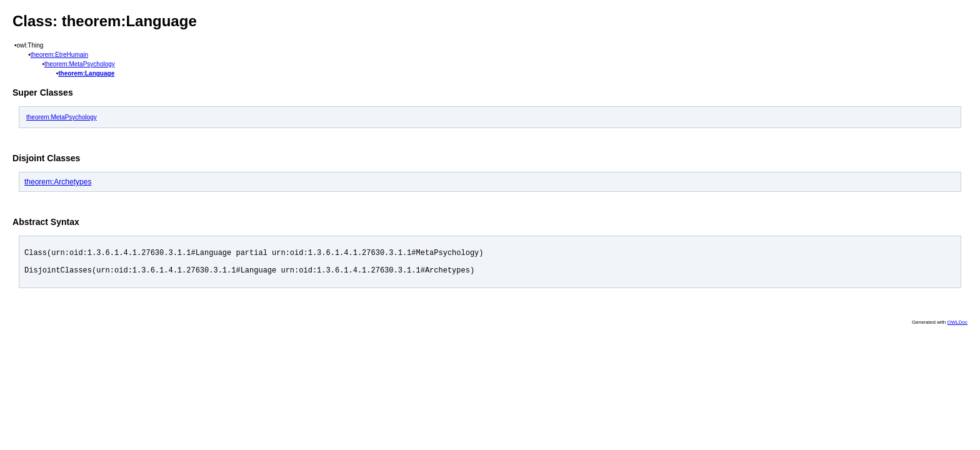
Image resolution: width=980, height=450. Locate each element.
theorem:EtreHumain (59, 55)
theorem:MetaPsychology (80, 64)
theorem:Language (86, 73)
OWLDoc (957, 328)
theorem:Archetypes (58, 182)
